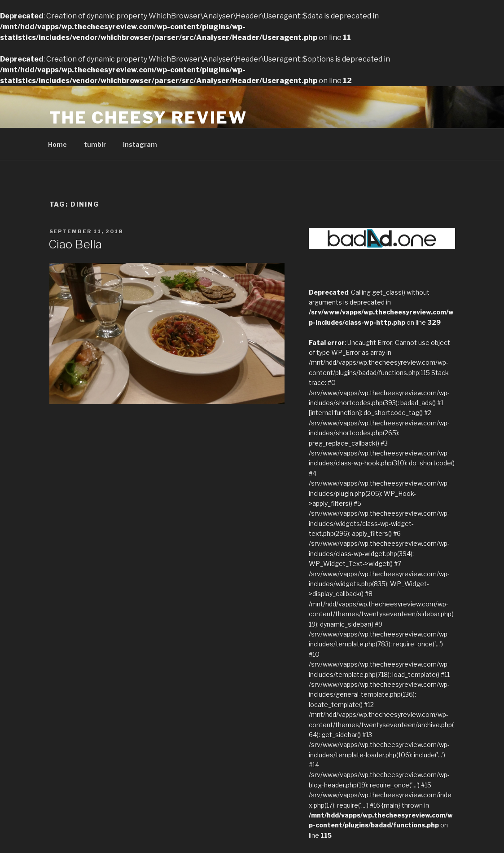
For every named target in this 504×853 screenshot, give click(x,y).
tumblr (95, 144)
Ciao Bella (75, 244)
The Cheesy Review (148, 118)
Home (57, 144)
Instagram (140, 144)
